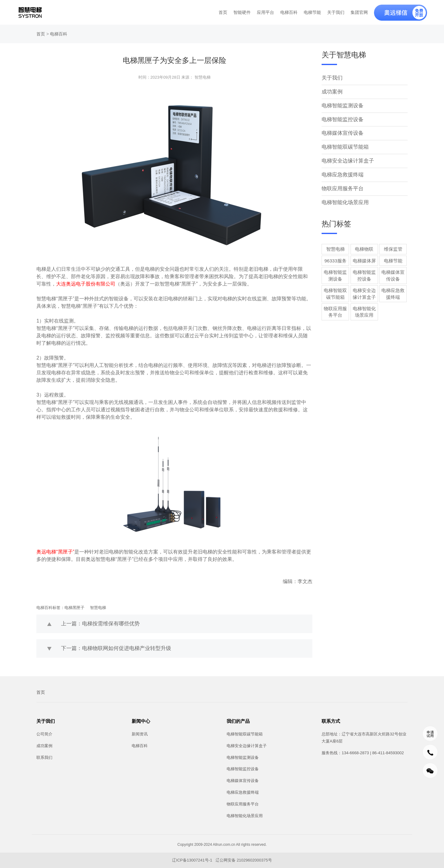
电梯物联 (364, 246)
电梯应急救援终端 (341, 172)
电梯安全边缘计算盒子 (346, 159)
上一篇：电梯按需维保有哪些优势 (98, 624)
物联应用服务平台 (341, 186)
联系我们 (44, 757)
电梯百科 (289, 12)
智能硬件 (242, 12)
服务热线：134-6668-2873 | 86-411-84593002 (363, 753)
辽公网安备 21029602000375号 (244, 860)
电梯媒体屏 (364, 258)
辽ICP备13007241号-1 (193, 860)
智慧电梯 (98, 608)
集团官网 (359, 12)
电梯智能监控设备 (341, 118)
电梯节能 (312, 12)
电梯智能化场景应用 (344, 199)
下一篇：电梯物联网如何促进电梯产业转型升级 (113, 648)
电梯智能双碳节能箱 (344, 145)
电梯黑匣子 (74, 608)
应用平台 (265, 12)
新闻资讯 (140, 734)
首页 (223, 12)
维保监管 (393, 246)
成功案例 (331, 91)
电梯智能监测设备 (341, 105)
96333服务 (335, 258)
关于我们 (336, 12)
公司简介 (44, 734)
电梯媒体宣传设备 (341, 132)
